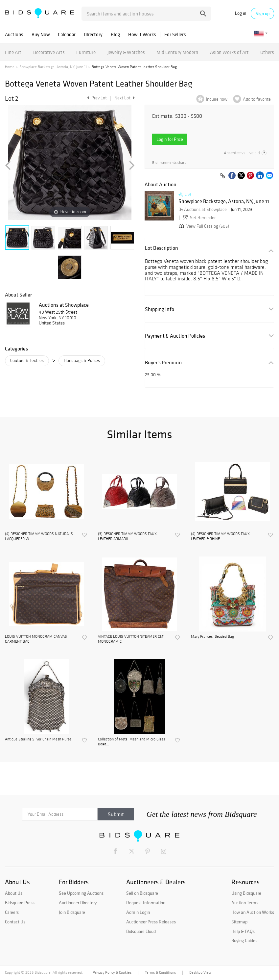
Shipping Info (160, 309)
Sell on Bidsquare (142, 893)
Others (267, 52)
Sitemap (239, 922)
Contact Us (15, 922)
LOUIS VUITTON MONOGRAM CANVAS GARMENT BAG (36, 639)
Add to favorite (257, 99)
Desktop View (200, 972)
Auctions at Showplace (64, 305)
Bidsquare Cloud (141, 931)
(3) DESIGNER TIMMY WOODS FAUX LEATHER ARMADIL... (127, 536)
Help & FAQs (243, 931)
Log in (241, 13)
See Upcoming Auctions (81, 893)
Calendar (67, 34)
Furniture (86, 52)
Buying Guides (244, 941)
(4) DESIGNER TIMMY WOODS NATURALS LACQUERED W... (39, 536)
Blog (115, 34)
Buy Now (41, 34)
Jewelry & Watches (126, 52)
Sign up (263, 13)
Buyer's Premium (163, 362)
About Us (14, 893)
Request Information (146, 903)
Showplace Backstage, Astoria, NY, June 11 (53, 67)
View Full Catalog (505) (203, 226)
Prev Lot (96, 98)
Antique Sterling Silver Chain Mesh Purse (38, 739)
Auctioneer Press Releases (151, 922)
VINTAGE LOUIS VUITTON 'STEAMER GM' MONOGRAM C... (131, 639)
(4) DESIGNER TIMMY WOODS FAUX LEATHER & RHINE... (220, 536)
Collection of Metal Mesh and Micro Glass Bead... (131, 741)
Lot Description (162, 248)
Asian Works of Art (229, 52)
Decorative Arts (49, 52)
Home (10, 67)
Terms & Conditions (160, 972)
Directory (93, 34)
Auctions (14, 34)
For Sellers (175, 34)
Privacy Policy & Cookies (112, 972)
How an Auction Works (253, 912)
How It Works (142, 34)
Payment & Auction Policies (175, 336)
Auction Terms (245, 903)
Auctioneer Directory (78, 903)
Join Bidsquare (72, 912)
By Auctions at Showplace (203, 209)
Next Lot (125, 98)
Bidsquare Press (20, 903)
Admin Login (138, 912)
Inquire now (217, 99)
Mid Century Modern (177, 52)
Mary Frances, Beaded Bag (212, 636)
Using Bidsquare (246, 893)
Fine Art (13, 52)
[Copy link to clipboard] (222, 176)
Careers (12, 912)
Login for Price (170, 139)
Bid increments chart (169, 163)
